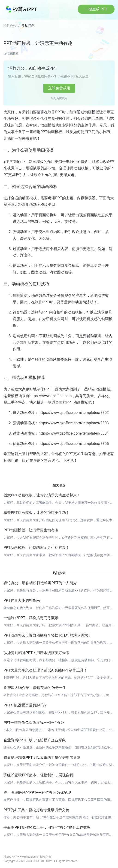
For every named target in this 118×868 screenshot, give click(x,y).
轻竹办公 (10, 26)
